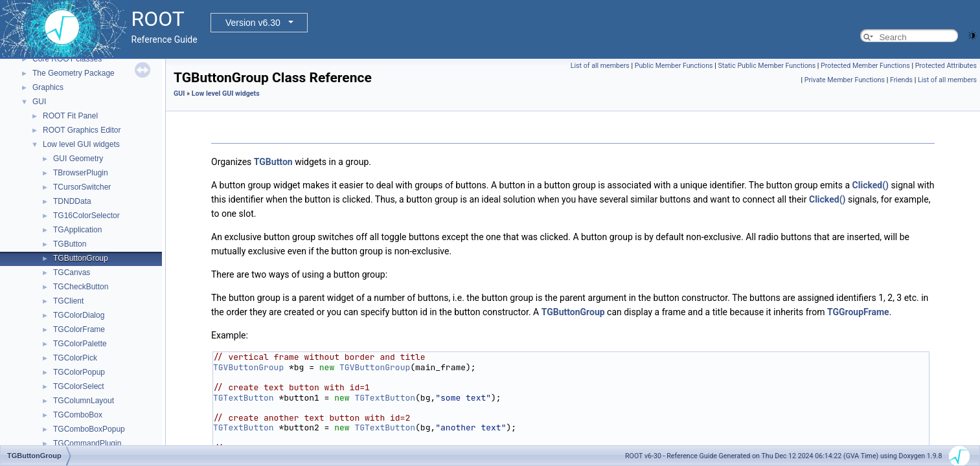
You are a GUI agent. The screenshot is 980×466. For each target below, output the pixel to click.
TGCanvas (72, 272)
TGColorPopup (79, 372)
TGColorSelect (79, 386)
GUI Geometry (78, 159)
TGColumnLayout (84, 401)
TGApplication (77, 230)
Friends (901, 80)
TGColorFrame (79, 329)
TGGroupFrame (858, 312)
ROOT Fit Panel (70, 116)
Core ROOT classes (67, 59)
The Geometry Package (74, 73)
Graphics (48, 87)
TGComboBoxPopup (89, 429)
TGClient (68, 301)
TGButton (70, 244)
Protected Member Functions (865, 66)
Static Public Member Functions (767, 66)
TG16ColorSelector (86, 216)
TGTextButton (244, 398)
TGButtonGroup (81, 258)
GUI (39, 102)
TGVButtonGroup (248, 367)
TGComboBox (78, 415)
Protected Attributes (946, 66)
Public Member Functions (674, 66)
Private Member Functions (845, 80)
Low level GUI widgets (81, 144)
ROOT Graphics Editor (82, 130)
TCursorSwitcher (82, 187)
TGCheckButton (81, 287)
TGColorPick (75, 358)
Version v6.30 (253, 23)
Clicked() (871, 185)
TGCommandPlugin (87, 443)
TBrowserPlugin (81, 173)
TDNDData (72, 201)
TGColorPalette (80, 344)
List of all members (600, 66)
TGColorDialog (79, 315)
